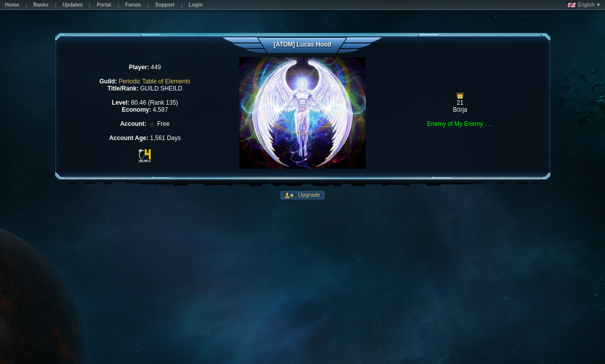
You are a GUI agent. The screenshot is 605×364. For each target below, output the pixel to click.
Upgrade (308, 195)
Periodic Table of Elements (155, 81)
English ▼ (584, 5)
